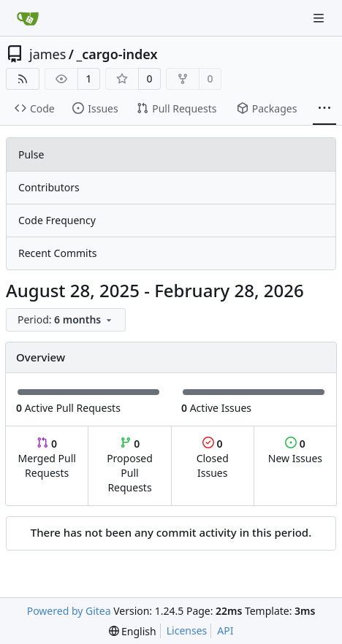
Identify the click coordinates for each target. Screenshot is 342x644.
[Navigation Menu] (320, 18)
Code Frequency (57, 220)
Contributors (49, 187)
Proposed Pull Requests (130, 465)
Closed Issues (213, 458)
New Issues (295, 451)
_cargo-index (117, 54)
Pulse (31, 154)
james (47, 54)
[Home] (28, 18)
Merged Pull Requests (47, 458)
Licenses (187, 630)
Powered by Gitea (69, 611)
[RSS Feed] (23, 79)
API (225, 630)
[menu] (66, 320)
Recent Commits (57, 253)
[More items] (324, 109)
